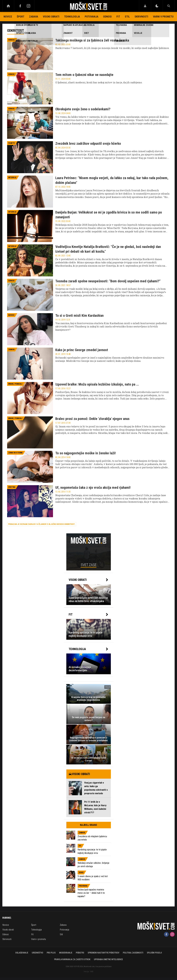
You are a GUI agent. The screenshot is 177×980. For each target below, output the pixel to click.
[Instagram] (28, 6)
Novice (8, 17)
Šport (21, 17)
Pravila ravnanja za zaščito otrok (72, 959)
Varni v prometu (163, 17)
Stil (127, 17)
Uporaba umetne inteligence (108, 959)
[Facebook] (20, 6)
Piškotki (80, 953)
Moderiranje (66, 953)
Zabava (34, 17)
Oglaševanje (22, 953)
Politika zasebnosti (133, 953)
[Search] (169, 6)
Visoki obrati (51, 17)
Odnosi (107, 17)
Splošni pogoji (154, 953)
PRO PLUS (51, 953)
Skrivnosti (141, 17)
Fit (118, 17)
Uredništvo (37, 953)
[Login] (145, 6)
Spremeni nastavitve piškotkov (103, 953)
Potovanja (92, 17)
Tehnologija (72, 17)
